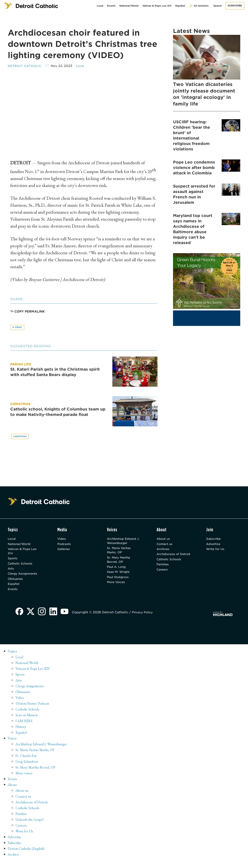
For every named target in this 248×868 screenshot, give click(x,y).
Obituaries (16, 584)
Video (62, 540)
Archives (164, 551)
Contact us (165, 546)
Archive (14, 861)
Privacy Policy (145, 619)
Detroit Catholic (26, 66)
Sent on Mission (28, 722)
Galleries (64, 551)
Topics (13, 658)
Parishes (163, 573)
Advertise (214, 546)
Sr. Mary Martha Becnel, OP (120, 563)
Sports (13, 562)
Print (18, 328)
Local (100, 6)
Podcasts (65, 546)
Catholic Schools (21, 567)
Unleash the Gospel (31, 826)
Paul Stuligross (119, 582)
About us (164, 540)
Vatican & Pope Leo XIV (157, 6)
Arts (11, 573)
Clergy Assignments (24, 579)
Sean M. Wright (119, 577)
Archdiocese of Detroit (169, 559)
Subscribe (235, 6)
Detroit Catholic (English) (28, 855)
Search (217, 6)
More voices (25, 780)
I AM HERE (25, 728)
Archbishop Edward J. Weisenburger (123, 543)
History (21, 733)
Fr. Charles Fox (27, 763)
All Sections (199, 6)
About (13, 792)
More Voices (117, 588)
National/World (129, 6)
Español (180, 6)
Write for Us (216, 551)
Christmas (21, 437)
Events (111, 6)
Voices (12, 745)
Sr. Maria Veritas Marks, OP (120, 553)
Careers (163, 579)
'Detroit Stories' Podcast (34, 710)
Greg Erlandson (28, 768)
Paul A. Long (117, 571)
